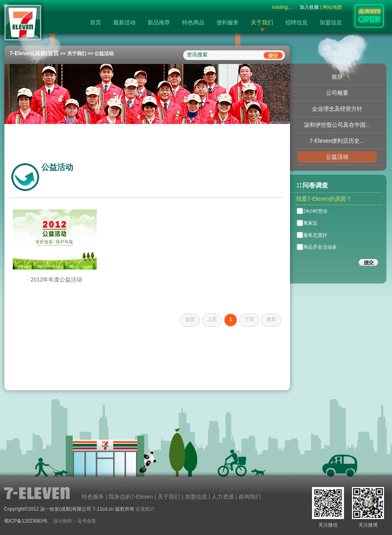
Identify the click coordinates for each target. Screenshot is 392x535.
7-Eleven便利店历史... (337, 141)
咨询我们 (250, 497)
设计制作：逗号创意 (75, 521)
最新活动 (124, 22)
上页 (212, 319)
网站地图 (332, 7)
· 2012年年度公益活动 (55, 279)
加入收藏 (309, 7)
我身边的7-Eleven (131, 497)
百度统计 (145, 509)
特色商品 (193, 22)
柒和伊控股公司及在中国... (337, 125)
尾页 (271, 319)
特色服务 (93, 497)
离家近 (310, 223)
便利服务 (228, 22)
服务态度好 (315, 235)
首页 (96, 22)
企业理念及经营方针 (337, 109)
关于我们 (262, 22)
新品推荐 (159, 22)
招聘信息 (296, 22)
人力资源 (223, 497)
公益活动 (104, 54)
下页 (249, 319)
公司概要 (337, 93)
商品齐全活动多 (320, 247)
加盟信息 (331, 22)
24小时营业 (315, 211)
